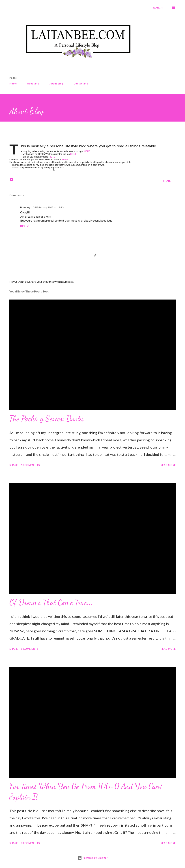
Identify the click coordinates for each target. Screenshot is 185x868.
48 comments (30, 843)
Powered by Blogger (92, 858)
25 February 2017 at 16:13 (48, 207)
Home (13, 83)
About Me (33, 83)
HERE (87, 151)
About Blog (56, 83)
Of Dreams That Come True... (51, 602)
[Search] (158, 8)
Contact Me (81, 83)
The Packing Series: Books (47, 419)
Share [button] (167, 181)
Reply (24, 226)
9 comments (30, 649)
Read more (168, 465)
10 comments (30, 465)
